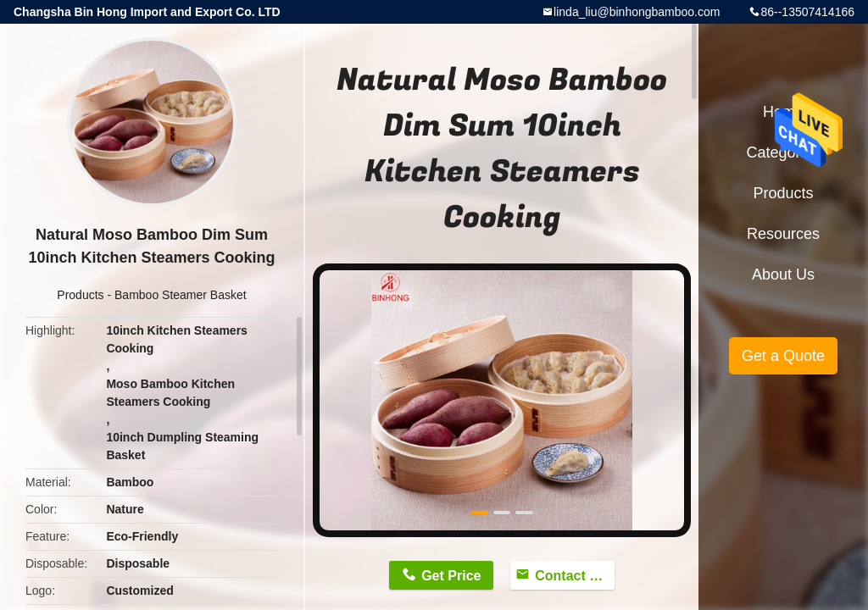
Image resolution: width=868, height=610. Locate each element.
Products (80, 295)
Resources (783, 234)
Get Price (451, 576)
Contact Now (575, 576)
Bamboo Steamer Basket (181, 295)
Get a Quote (783, 356)
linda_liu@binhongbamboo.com (637, 12)
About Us (783, 274)
